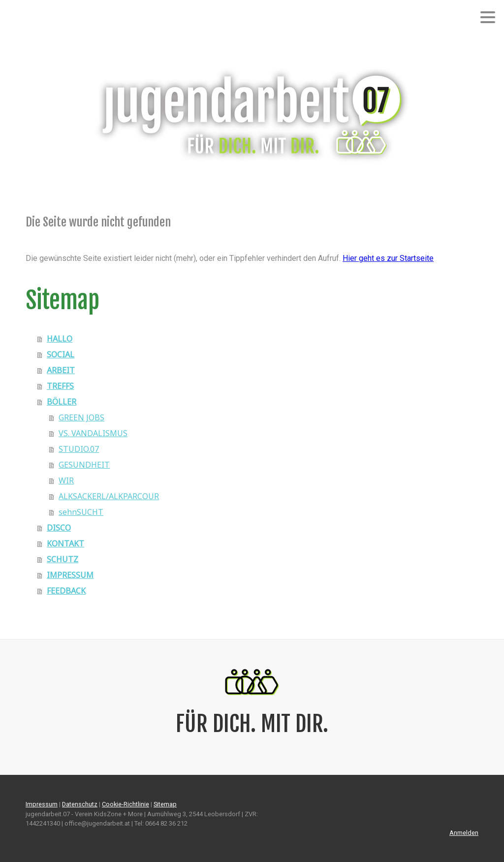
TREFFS (60, 386)
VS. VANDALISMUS (93, 433)
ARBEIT (61, 370)
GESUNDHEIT (84, 465)
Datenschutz (80, 804)
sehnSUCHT (81, 512)
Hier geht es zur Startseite (388, 258)
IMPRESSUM (70, 575)
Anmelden (464, 833)
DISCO (59, 528)
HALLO (60, 339)
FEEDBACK (66, 591)
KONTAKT (65, 543)
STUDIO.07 (79, 449)
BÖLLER (62, 402)
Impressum (42, 804)
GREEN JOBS (81, 417)
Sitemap (165, 804)
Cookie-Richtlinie (126, 804)
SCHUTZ (63, 559)
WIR (66, 480)
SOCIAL (61, 354)
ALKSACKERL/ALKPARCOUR (109, 496)
